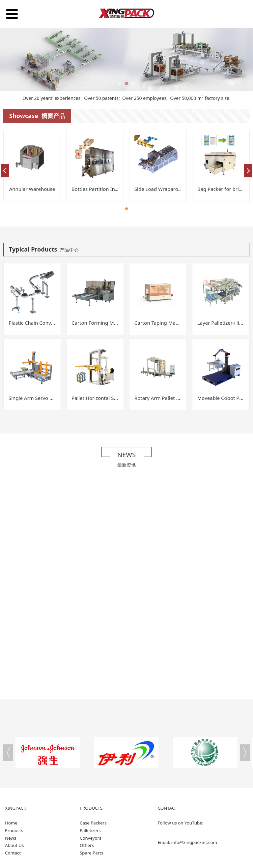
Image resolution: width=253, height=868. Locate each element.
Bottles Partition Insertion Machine (112, 189)
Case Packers (93, 823)
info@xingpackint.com (194, 842)
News (11, 838)
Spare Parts (91, 853)
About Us (14, 845)
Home (11, 823)
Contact (13, 853)
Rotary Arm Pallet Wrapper (165, 398)
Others (87, 845)
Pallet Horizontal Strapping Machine (113, 398)
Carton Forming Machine (100, 323)
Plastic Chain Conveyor (35, 323)
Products (14, 830)
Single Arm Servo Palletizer (40, 398)
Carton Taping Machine (161, 323)
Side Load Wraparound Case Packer (175, 189)
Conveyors (90, 838)
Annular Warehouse (32, 189)
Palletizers (90, 830)
